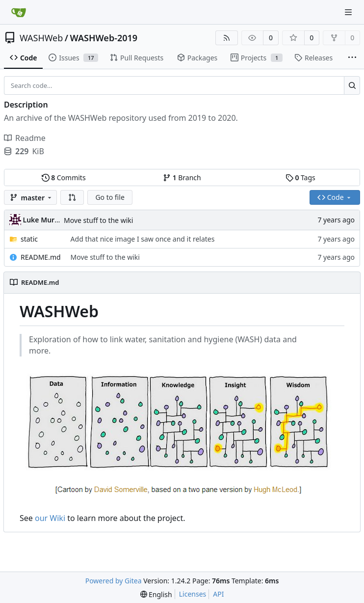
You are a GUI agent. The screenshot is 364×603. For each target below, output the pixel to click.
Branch (182, 178)
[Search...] (352, 85)
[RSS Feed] (227, 38)
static (29, 239)
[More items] (352, 58)
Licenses (193, 594)
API (218, 594)
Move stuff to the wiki (98, 220)
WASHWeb (41, 38)
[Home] (19, 12)
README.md (41, 257)
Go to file (110, 197)
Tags (300, 178)
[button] (72, 197)
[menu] (156, 594)
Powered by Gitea (114, 581)
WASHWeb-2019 (104, 38)
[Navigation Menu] (349, 12)
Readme (25, 138)
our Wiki (50, 518)
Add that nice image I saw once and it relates (143, 239)
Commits (64, 178)
